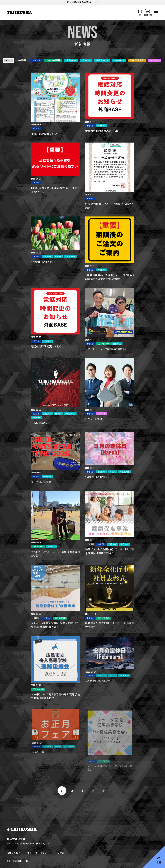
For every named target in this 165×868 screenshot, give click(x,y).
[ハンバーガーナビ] (156, 13)
